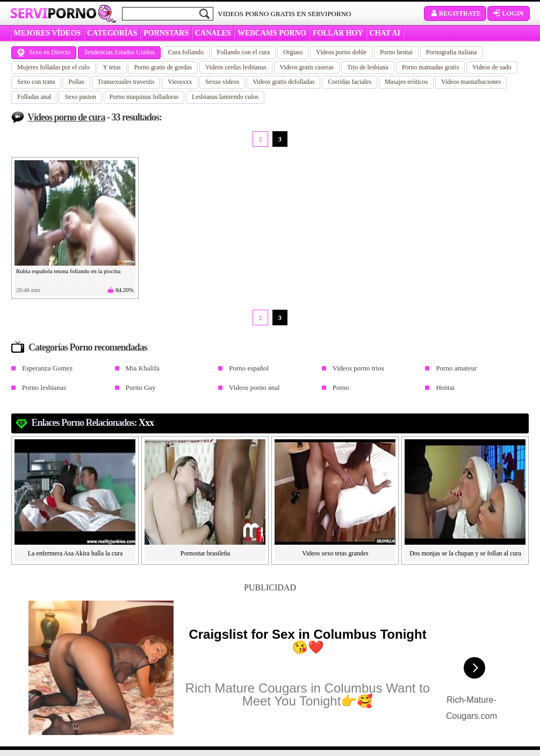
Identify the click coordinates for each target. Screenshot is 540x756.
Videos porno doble (341, 52)
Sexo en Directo (44, 52)
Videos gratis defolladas (283, 82)
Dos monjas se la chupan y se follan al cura (465, 553)
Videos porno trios (358, 368)
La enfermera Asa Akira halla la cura (75, 553)
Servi (53, 13)
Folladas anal (34, 97)
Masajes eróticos (406, 82)
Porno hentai (396, 52)
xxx (146, 423)
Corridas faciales (350, 82)
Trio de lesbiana (368, 67)
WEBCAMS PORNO (272, 33)
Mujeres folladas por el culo (53, 67)
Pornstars (166, 33)
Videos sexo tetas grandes (335, 553)
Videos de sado (492, 67)
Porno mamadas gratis (431, 67)
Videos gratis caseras (307, 67)
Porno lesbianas (44, 387)
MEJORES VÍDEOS (48, 33)
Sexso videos (222, 82)
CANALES (213, 33)
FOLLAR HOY (338, 33)
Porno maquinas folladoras (144, 97)
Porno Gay (141, 387)
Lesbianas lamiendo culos (225, 97)
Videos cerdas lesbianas (236, 67)
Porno (341, 387)
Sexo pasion (80, 97)
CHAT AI (385, 33)
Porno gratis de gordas (163, 67)
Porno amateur (456, 368)
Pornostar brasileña (205, 553)
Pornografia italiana (452, 52)
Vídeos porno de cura (66, 117)
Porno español (249, 368)
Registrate (455, 13)
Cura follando (186, 52)
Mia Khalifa (143, 368)
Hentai (445, 387)
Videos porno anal (254, 387)
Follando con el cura (243, 52)
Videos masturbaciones (471, 82)
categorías (112, 33)
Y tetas (111, 67)
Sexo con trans (36, 82)
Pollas (76, 82)
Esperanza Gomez (47, 368)
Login (508, 13)
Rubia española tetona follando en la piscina (68, 271)
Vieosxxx (180, 82)
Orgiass (293, 52)
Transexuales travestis (126, 82)
